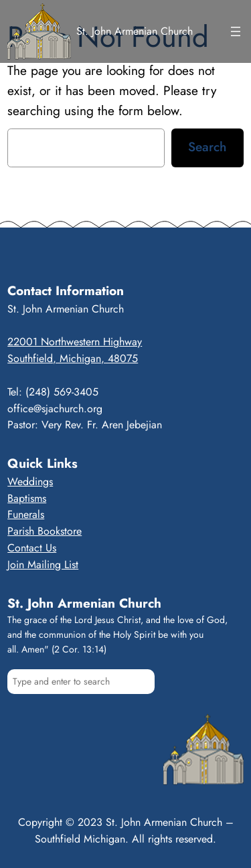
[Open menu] (236, 31)
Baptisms (27, 498)
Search (207, 147)
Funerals (26, 514)
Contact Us (32, 548)
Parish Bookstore (45, 531)
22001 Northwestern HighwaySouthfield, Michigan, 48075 (75, 350)
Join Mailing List (43, 565)
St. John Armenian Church (135, 31)
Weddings (30, 482)
